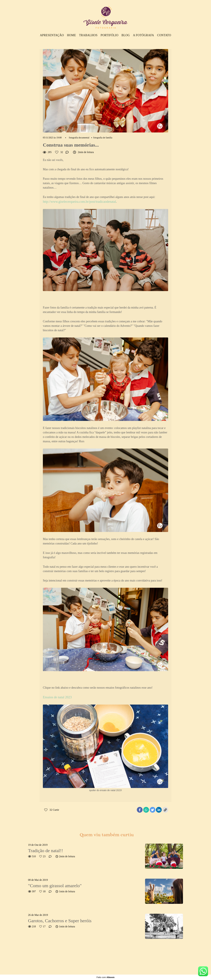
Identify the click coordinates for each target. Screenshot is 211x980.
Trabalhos (88, 35)
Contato (164, 35)
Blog (126, 35)
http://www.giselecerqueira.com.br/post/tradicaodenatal (79, 202)
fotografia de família (103, 138)
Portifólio (109, 35)
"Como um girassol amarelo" (55, 886)
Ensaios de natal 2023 (57, 697)
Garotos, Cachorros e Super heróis (60, 921)
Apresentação (52, 35)
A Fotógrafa (144, 35)
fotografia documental (79, 138)
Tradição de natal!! (45, 851)
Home (71, 35)
